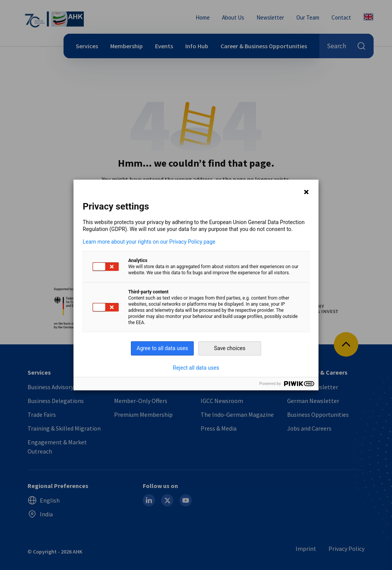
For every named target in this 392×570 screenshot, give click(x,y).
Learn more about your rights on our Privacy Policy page (149, 242)
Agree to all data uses (163, 348)
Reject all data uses (196, 368)
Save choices (230, 348)
